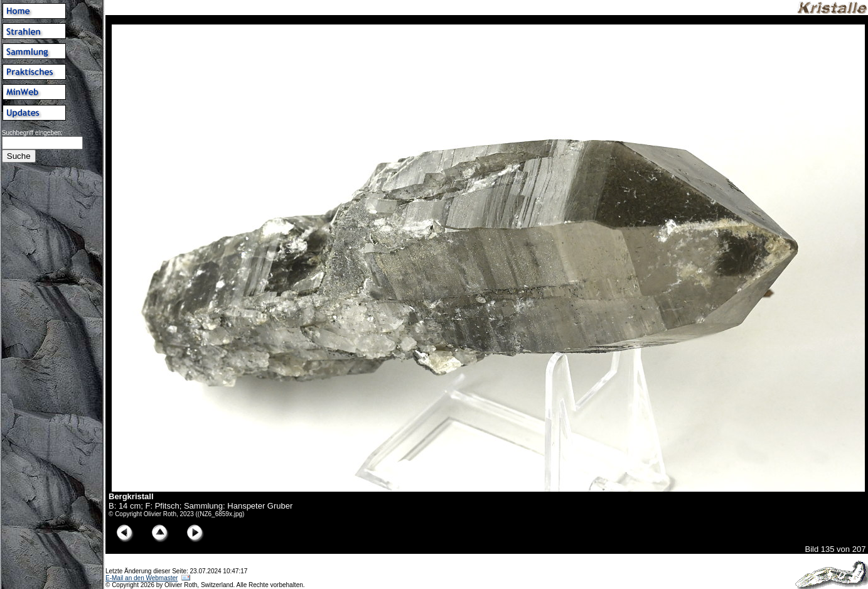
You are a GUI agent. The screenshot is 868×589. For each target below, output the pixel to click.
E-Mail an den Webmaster (142, 578)
